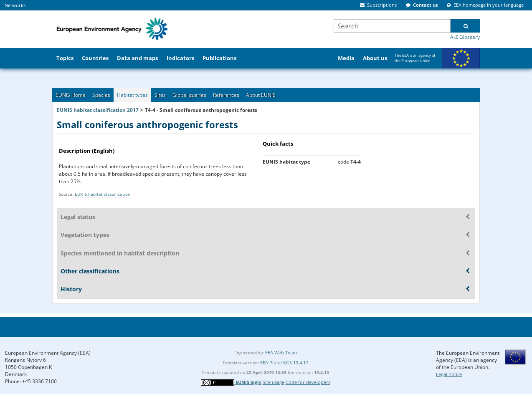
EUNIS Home (71, 95)
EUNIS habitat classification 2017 (98, 110)
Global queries (189, 95)
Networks (15, 5)
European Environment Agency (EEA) (48, 353)
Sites (160, 95)
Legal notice (449, 374)
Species (101, 95)
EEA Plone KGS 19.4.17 (284, 362)
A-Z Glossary (465, 37)
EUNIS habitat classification (103, 194)
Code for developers (308, 382)
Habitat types (132, 95)
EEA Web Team (281, 352)
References (226, 95)
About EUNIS (261, 95)
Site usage (274, 382)
